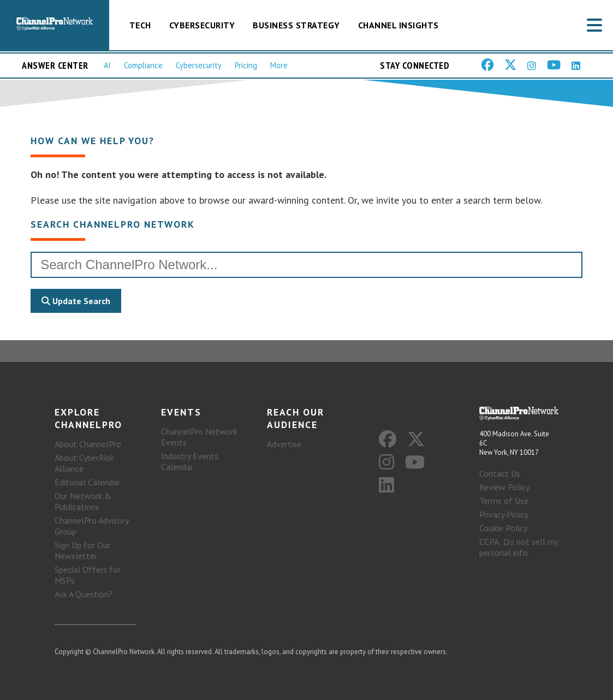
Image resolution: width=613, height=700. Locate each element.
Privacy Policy (504, 514)
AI (107, 65)
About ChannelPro (88, 444)
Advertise (284, 444)
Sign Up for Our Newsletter (82, 550)
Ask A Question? (84, 594)
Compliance (143, 65)
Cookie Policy (503, 528)
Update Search (76, 301)
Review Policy (504, 487)
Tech (140, 25)
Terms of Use (504, 501)
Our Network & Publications (83, 501)
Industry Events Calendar (190, 461)
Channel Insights (398, 25)
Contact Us (500, 473)
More (279, 65)
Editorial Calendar (87, 482)
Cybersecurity (202, 25)
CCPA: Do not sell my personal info (519, 547)
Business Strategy (296, 25)
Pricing (246, 65)
